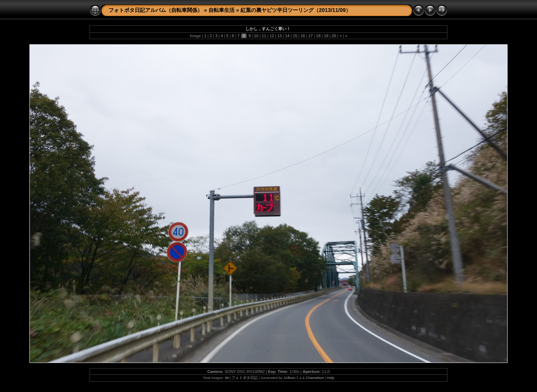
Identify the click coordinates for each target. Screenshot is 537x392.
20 (334, 36)
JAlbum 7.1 (292, 378)
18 (318, 36)
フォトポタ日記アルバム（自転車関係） (156, 10)
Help (331, 378)
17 (311, 36)
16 (303, 36)
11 (264, 36)
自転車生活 (222, 10)
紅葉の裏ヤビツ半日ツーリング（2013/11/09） (296, 10)
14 (287, 36)
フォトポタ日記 (245, 378)
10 (256, 36)
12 (272, 36)
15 (295, 36)
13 (279, 36)
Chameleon (315, 378)
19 (326, 36)
